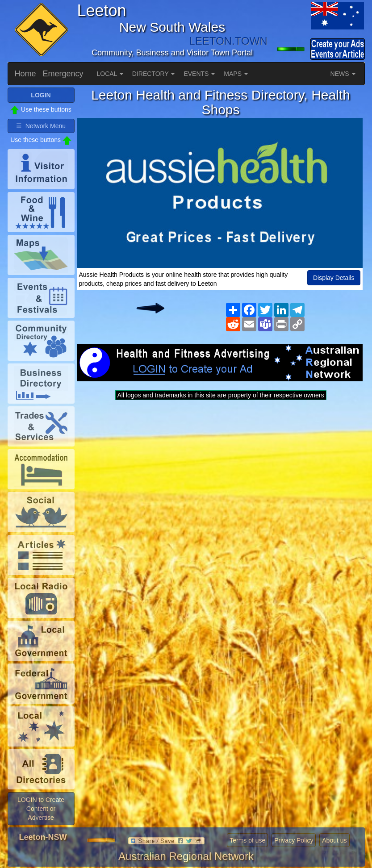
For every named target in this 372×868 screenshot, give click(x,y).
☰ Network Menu (41, 126)
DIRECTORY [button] (154, 74)
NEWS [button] (343, 74)
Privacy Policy (294, 840)
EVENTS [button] (199, 74)
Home (25, 74)
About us (334, 840)
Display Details (334, 278)
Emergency (63, 74)
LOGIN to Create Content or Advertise (41, 809)
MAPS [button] (236, 74)
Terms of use (247, 840)
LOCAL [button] (110, 74)
